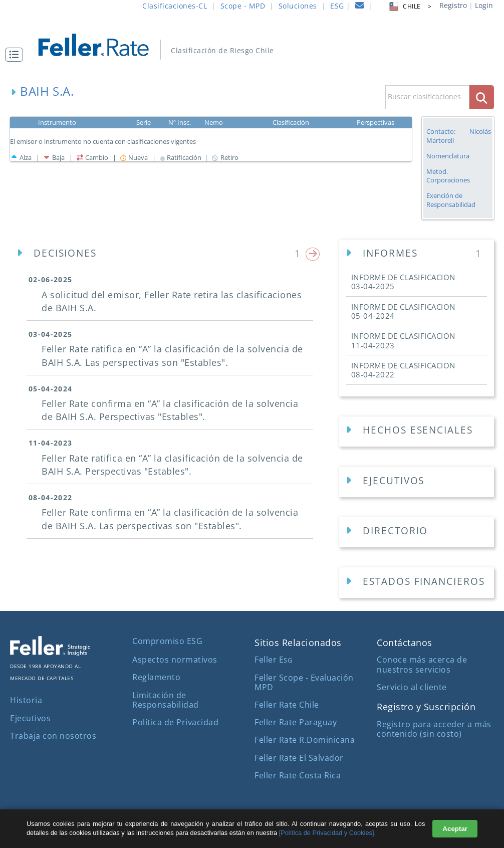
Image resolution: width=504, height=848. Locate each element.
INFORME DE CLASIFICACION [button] (403, 282)
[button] (17, 55)
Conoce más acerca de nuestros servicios (422, 664)
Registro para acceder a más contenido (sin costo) (434, 729)
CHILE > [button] (410, 6)
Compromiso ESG (167, 641)
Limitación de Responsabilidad (166, 700)
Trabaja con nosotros (53, 736)
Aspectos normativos (175, 660)
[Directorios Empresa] (417, 533)
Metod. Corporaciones (448, 176)
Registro (453, 5)
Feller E (273, 660)
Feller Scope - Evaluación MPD (304, 682)
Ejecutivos (30, 718)
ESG (337, 6)
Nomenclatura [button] (448, 156)
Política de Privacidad (175, 722)
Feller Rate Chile (287, 705)
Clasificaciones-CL (175, 6)
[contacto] (360, 7)
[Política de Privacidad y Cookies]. (327, 833)
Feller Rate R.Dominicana (305, 740)
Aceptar (455, 829)
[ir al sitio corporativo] (50, 653)
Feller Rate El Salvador (299, 758)
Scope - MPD (243, 6)
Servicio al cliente (412, 687)
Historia (26, 700)
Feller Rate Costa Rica (298, 775)
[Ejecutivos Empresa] (417, 482)
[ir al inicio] (100, 44)
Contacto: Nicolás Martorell (459, 136)
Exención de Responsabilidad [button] (451, 200)
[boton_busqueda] (482, 97)
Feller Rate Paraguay (296, 722)
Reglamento (156, 677)
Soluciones (298, 6)
